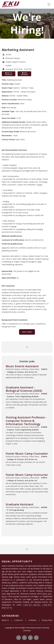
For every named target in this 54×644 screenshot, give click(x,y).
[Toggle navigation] (49, 4)
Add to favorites (9, 74)
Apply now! (27, 332)
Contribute (32, 620)
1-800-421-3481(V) (31, 605)
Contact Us (19, 620)
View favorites (24, 74)
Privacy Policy (47, 620)
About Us (5, 620)
